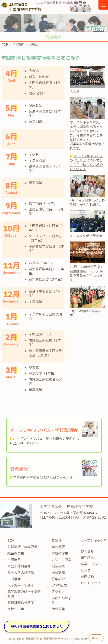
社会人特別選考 (19, 566)
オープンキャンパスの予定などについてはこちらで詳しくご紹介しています (86, 163)
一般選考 (14, 579)
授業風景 (58, 566)
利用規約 (87, 577)
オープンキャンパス (94, 543)
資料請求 (87, 558)
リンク (86, 571)
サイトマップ (91, 583)
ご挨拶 (57, 541)
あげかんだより (62, 601)
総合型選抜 (16, 554)
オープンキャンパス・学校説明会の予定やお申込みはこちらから (44, 441)
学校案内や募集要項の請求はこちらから (43, 478)
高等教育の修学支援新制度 (24, 594)
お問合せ (87, 552)
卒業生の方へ (91, 564)
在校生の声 (16, 609)
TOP (5, 45)
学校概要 (58, 547)
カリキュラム (61, 560)
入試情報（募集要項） (24, 547)
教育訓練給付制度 (21, 603)
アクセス (58, 592)
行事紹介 (58, 579)
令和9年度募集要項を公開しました (37, 626)
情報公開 (58, 609)
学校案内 (18, 45)
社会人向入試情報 (21, 573)
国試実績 (58, 573)
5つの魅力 (59, 586)
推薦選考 (14, 560)
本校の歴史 (60, 554)
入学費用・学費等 (21, 586)
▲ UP (96, 638)
